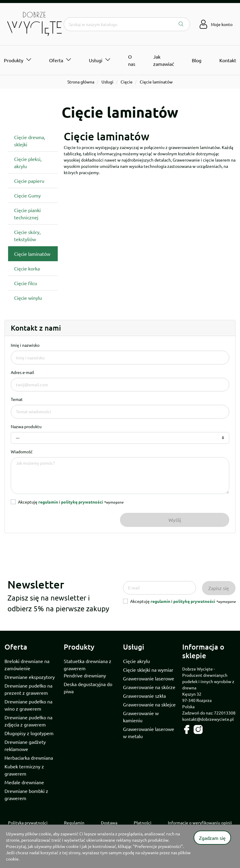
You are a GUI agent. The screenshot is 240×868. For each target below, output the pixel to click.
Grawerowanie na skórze (149, 687)
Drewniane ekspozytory (30, 677)
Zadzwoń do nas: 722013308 (209, 713)
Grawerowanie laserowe (149, 678)
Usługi (107, 82)
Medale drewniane (24, 782)
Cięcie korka (27, 268)
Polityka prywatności (28, 823)
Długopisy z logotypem (29, 733)
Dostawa (109, 823)
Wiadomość (22, 452)
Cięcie (127, 82)
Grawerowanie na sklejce (149, 704)
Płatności (143, 823)
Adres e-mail (22, 372)
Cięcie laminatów (32, 254)
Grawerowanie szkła (144, 696)
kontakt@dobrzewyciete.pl (208, 719)
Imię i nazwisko (25, 345)
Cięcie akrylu (136, 661)
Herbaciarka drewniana (29, 758)
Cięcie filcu (26, 283)
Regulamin (74, 823)
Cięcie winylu (28, 298)
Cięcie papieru (29, 181)
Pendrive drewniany (85, 675)
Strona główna (81, 82)
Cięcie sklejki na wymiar (148, 670)
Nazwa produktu (26, 426)
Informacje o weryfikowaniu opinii (200, 823)
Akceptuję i (71, 502)
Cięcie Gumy (27, 195)
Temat (17, 399)
